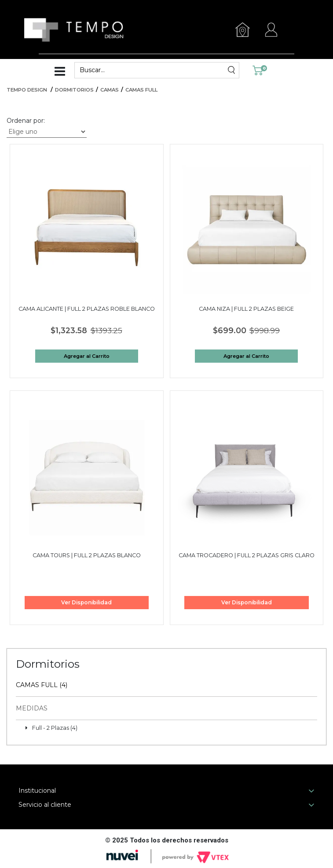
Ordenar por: (26, 121)
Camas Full (141, 90)
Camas (110, 90)
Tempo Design (27, 90)
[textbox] (151, 70)
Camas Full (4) (42, 685)
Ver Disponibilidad (86, 602)
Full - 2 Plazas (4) (55, 728)
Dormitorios (74, 90)
